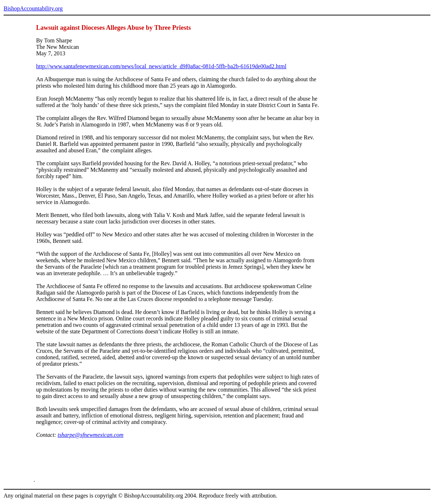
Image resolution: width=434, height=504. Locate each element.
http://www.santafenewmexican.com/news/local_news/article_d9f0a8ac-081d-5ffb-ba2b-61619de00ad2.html (161, 66)
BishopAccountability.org (33, 8)
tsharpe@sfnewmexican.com (90, 435)
